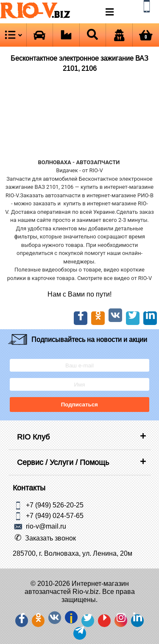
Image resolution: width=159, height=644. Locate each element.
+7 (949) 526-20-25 (55, 505)
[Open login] (119, 35)
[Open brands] (40, 35)
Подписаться (79, 405)
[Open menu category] (13, 35)
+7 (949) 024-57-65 (55, 515)
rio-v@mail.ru (46, 526)
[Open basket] (146, 35)
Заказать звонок (50, 538)
